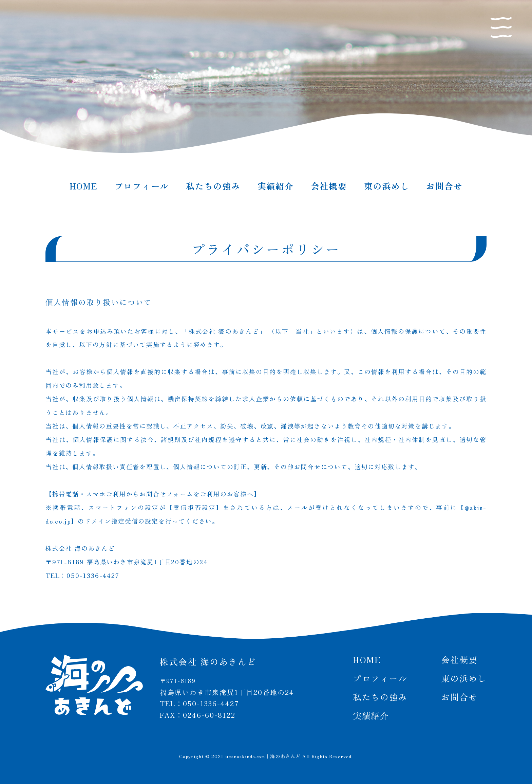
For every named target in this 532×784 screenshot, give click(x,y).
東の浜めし (387, 186)
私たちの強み (213, 186)
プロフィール (142, 186)
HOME (84, 186)
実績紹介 (276, 186)
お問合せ (444, 186)
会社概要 (329, 186)
